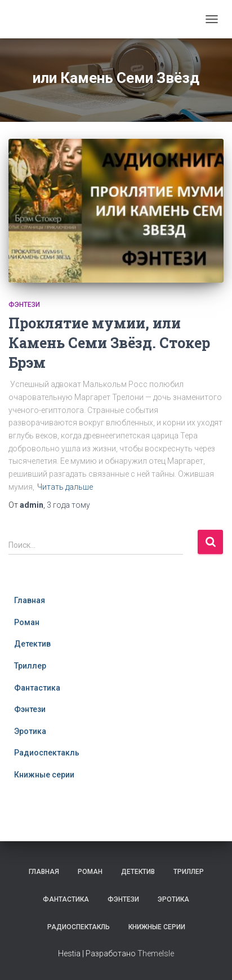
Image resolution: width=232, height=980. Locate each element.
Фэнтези (24, 305)
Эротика (30, 731)
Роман (27, 622)
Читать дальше (65, 487)
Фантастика (37, 688)
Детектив (32, 644)
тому (68, 505)
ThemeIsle (156, 953)
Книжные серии (44, 775)
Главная (30, 600)
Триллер (30, 666)
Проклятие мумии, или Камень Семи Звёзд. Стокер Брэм (109, 343)
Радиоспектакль (47, 753)
